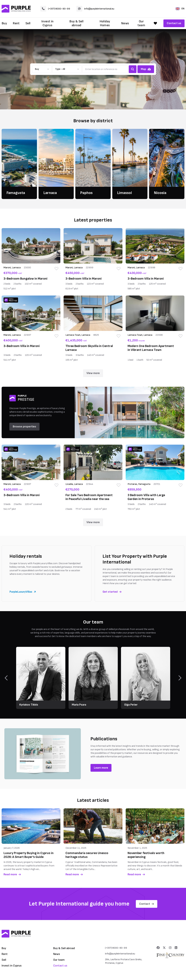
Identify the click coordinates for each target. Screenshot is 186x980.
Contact (147, 904)
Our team (141, 23)
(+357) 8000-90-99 (55, 9)
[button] (42, 69)
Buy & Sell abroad (76, 23)
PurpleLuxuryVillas (23, 592)
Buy (4, 23)
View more (93, 373)
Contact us (174, 23)
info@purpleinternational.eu (95, 9)
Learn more (101, 768)
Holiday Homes (105, 23)
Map (146, 69)
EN (180, 9)
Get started (112, 592)
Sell (28, 23)
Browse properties (24, 427)
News (125, 23)
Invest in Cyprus (47, 23)
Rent (16, 23)
